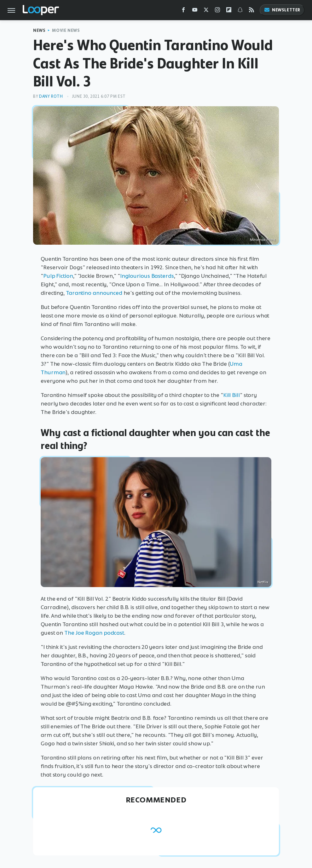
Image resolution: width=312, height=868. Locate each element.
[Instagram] (217, 11)
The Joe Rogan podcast (94, 633)
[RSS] (251, 11)
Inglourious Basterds (147, 276)
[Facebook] (183, 11)
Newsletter (282, 10)
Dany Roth (51, 96)
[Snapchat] (240, 11)
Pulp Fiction (58, 276)
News (39, 30)
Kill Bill (231, 395)
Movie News (66, 30)
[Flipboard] (229, 11)
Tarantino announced (94, 293)
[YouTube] (195, 11)
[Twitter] (206, 11)
